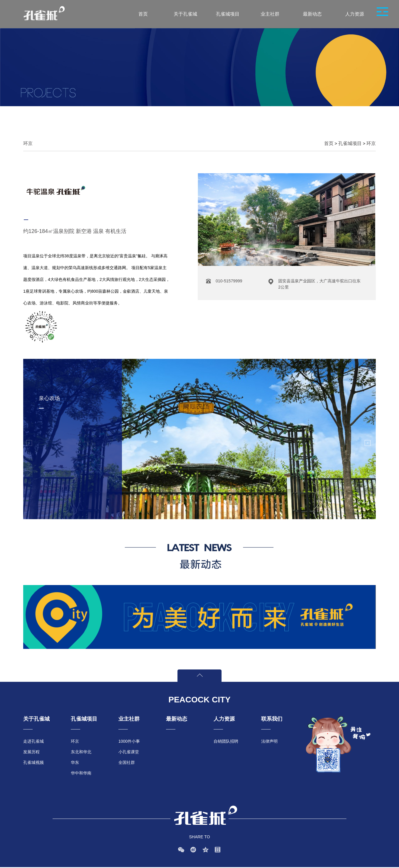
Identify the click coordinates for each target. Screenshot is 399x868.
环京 (371, 143)
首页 (329, 143)
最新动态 (177, 719)
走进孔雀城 (33, 741)
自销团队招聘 (226, 741)
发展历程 (31, 752)
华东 (75, 762)
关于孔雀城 (36, 719)
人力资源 (224, 719)
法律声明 (269, 741)
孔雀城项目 (350, 143)
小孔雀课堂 (129, 752)
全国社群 (127, 762)
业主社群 (129, 719)
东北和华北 (81, 752)
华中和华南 (81, 773)
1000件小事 (129, 741)
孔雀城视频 (33, 762)
